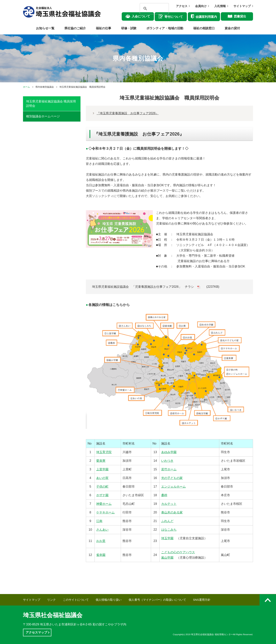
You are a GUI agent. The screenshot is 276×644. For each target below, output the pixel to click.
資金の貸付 (232, 28)
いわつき (167, 461)
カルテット (169, 504)
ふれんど (167, 521)
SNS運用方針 (202, 600)
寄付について (174, 17)
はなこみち (169, 530)
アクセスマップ (36, 632)
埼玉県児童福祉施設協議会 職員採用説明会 (51, 103)
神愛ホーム (104, 504)
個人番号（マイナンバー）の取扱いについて (157, 600)
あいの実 (102, 478)
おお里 (101, 541)
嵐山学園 (167, 558)
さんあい (102, 530)
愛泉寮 (101, 461)
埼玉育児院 (104, 452)
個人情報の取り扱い (109, 600)
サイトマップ (242, 6)
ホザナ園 (102, 495)
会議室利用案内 (206, 17)
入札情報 (220, 6)
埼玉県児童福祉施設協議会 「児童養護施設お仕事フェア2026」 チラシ (143, 287)
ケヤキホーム (105, 512)
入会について (141, 16)
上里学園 (102, 469)
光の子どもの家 (172, 478)
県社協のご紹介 (75, 28)
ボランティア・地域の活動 (165, 28)
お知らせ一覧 (45, 28)
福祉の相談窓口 (204, 28)
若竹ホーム (169, 469)
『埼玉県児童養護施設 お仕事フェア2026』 (128, 113)
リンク (51, 600)
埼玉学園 (167, 538)
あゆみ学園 (169, 452)
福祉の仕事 (103, 28)
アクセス (182, 6)
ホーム (26, 87)
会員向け (201, 6)
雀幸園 (101, 555)
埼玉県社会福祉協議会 (53, 615)
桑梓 (164, 495)
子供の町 (102, 487)
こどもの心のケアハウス (178, 552)
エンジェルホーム (173, 487)
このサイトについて (76, 600)
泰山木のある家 (172, 512)
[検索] (151, 9)
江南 (99, 521)
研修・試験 (129, 28)
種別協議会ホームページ (43, 116)
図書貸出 (240, 16)
